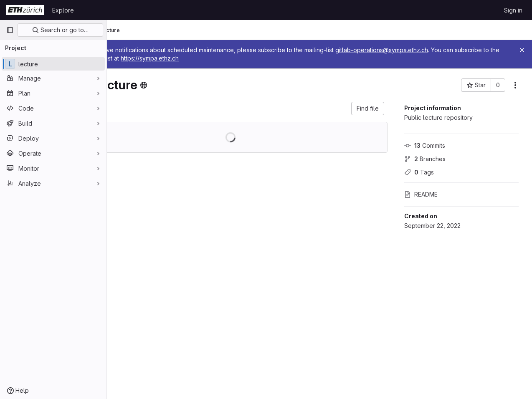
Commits (425, 145)
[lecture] (53, 64)
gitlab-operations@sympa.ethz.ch (426, 50)
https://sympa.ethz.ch (240, 58)
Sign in (513, 10)
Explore (63, 10)
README (421, 194)
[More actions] (515, 85)
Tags (419, 172)
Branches (425, 159)
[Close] (522, 50)
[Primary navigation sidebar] (10, 30)
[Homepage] (25, 10)
